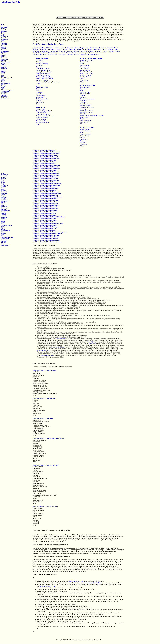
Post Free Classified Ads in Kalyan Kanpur (47, 197)
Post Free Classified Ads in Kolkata (45, 199)
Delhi (2, 41)
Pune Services (42, 58)
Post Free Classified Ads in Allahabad (46, 154)
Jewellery (83, 109)
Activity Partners (85, 129)
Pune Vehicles (42, 87)
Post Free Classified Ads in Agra (44, 150)
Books (82, 91)
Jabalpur (3, 55)
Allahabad (4, 27)
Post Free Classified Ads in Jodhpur (45, 195)
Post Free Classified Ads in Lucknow (45, 200)
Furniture (83, 102)
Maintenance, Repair (43, 74)
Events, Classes (85, 134)
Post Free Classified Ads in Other (44, 214)
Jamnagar (4, 58)
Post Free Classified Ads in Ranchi (45, 222)
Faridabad (4, 43)
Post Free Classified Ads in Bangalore (46, 159)
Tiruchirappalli (5, 91)
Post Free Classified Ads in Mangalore (46, 205)
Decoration (40, 62)
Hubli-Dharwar (5, 51)
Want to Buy (84, 80)
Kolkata (3, 63)
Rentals (38, 101)
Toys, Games (84, 122)
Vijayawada (4, 97)
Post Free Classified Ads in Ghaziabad (46, 175)
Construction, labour (43, 69)
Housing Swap (84, 67)
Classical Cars (41, 96)
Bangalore (4, 31)
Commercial (84, 62)
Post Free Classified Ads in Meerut (45, 207)
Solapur (3, 85)
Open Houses (84, 69)
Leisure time (84, 139)
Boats (38, 91)
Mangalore (4, 69)
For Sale (82, 64)
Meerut (3, 70)
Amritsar (3, 29)
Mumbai (3, 71)
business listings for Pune (48, 586)
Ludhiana (4, 66)
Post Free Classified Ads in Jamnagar (46, 192)
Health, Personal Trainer (44, 72)
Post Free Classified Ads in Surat (44, 229)
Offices (82, 79)
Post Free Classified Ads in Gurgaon (45, 179)
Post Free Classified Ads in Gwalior (45, 182)
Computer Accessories (87, 99)
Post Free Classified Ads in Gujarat (45, 177)
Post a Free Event (75, 17)
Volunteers (83, 144)
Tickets (82, 119)
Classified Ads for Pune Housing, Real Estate (48, 438)
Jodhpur (3, 61)
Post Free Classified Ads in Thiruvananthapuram (50, 232)
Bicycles (39, 89)
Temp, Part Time (41, 121)
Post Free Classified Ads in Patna (44, 215)
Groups (82, 138)
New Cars (39, 92)
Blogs (81, 133)
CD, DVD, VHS (85, 94)
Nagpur (3, 73)
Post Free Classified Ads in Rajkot (45, 220)
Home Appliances (85, 104)
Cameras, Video (85, 92)
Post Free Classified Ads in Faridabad (46, 174)
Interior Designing (42, 64)
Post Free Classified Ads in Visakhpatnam (47, 242)
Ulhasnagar (4, 93)
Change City (86, 17)
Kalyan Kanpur (5, 62)
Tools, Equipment (85, 121)
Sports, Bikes (84, 117)
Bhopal (3, 34)
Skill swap (83, 143)
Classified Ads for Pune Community (45, 507)
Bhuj (2, 35)
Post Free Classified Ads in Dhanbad (45, 172)
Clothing (82, 96)
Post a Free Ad (62, 17)
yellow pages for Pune (76, 581)
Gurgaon (3, 47)
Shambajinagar (5, 83)
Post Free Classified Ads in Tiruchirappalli (47, 234)
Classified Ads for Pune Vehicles (44, 398)
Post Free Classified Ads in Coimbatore (46, 169)
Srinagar (3, 86)
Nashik (3, 74)
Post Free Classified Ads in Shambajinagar (48, 224)
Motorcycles (40, 97)
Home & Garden (85, 106)
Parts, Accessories (42, 99)
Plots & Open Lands (86, 74)
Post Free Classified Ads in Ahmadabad (46, 152)
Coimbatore (4, 39)
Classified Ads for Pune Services (44, 370)
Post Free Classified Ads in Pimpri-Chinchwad (49, 217)
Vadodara (4, 94)
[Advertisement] (80, 10)
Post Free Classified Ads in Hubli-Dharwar (47, 184)
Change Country (98, 17)
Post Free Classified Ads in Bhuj (44, 164)
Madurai (3, 67)
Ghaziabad (4, 45)
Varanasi (3, 95)
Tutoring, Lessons (42, 80)
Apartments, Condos (86, 60)
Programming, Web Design (45, 116)
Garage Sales (84, 136)
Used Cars (39, 94)
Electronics (83, 101)
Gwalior (3, 50)
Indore (3, 54)
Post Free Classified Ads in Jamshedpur (47, 194)
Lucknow (4, 65)
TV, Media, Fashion (42, 123)
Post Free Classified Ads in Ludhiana (46, 202)
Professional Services (43, 75)
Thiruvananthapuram (7, 90)
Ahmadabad (4, 26)
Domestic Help (41, 113)
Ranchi (3, 82)
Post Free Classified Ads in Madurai (45, 204)
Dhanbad (3, 42)
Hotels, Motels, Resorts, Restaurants (48, 82)
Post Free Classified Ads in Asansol (45, 157)
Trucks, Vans (40, 102)
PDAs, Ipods (84, 114)
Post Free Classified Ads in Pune (44, 219)
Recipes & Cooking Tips (44, 77)
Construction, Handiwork (44, 111)
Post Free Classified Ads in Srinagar (45, 227)
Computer (39, 67)
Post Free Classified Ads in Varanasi (45, 239)
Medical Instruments (86, 111)
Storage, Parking (85, 75)
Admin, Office (40, 109)
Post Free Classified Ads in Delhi (44, 170)
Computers (83, 97)
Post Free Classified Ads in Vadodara (46, 237)
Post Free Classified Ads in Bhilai (44, 160)
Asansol (3, 30)
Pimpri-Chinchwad (6, 78)
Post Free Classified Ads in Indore (45, 187)
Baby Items (83, 89)
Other (2, 75)
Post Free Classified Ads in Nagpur (45, 210)
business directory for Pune (93, 583)
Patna (3, 77)
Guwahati (4, 49)
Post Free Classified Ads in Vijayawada (46, 240)
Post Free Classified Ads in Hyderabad (46, 185)
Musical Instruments (86, 112)
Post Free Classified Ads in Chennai (45, 167)
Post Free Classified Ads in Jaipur (44, 190)
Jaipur (3, 57)
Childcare (39, 65)
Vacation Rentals (85, 77)
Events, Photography (43, 70)
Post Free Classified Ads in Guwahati (46, 180)
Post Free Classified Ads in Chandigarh (46, 165)
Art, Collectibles (85, 87)
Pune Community (87, 127)
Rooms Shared (85, 70)
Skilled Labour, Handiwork (45, 79)
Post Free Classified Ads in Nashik (45, 212)
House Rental (84, 65)
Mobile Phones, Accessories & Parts (92, 116)
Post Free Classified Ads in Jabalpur (45, 189)
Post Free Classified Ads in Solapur (45, 225)
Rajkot (3, 81)
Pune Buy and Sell (87, 85)
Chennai (3, 38)
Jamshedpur (5, 59)
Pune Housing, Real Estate (91, 58)
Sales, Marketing (41, 119)
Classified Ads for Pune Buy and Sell (45, 465)
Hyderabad (4, 53)
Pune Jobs (40, 107)
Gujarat (3, 46)
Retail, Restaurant (42, 118)
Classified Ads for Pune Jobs (43, 418)
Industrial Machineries (87, 107)
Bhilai (3, 33)
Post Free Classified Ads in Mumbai (45, 209)
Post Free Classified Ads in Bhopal (45, 162)
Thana (3, 89)
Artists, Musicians (85, 131)
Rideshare (83, 141)
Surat (2, 87)
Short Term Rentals (86, 72)
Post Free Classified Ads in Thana (44, 230)
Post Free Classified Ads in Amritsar (45, 155)
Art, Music (39, 60)
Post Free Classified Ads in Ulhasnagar (46, 235)
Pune (2, 79)
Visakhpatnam (5, 98)
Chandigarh (4, 37)
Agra (2, 25)
